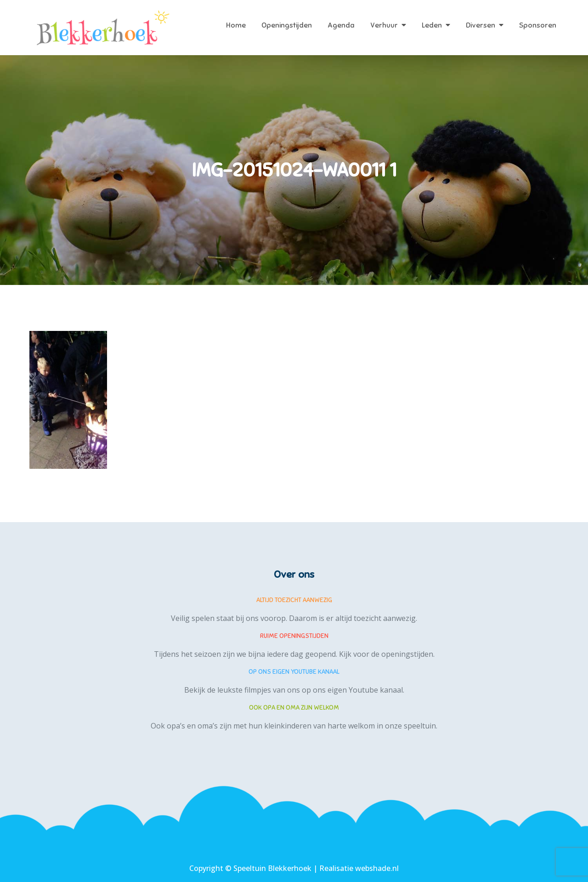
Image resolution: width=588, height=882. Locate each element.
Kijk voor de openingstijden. (387, 654)
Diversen (481, 25)
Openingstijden (287, 25)
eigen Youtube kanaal (365, 690)
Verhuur (384, 25)
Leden (432, 25)
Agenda (341, 25)
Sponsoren (538, 25)
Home (236, 25)
